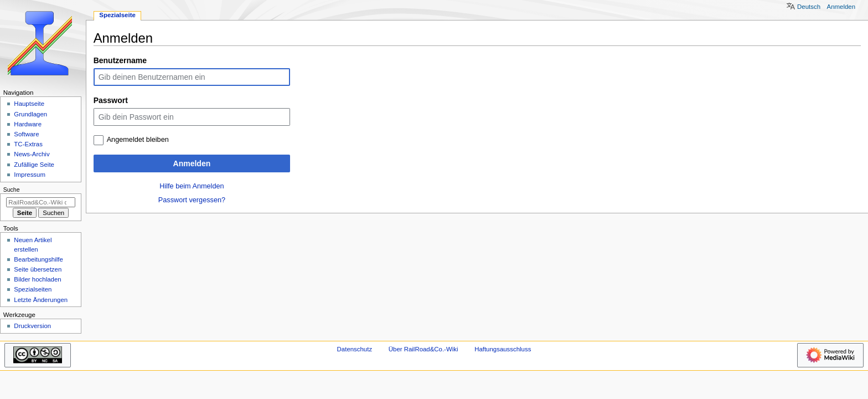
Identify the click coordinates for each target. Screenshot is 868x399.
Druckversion (32, 326)
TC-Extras (28, 144)
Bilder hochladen (37, 279)
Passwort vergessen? (192, 200)
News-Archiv (32, 154)
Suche (12, 190)
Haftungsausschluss (503, 349)
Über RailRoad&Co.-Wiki (423, 349)
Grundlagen (30, 114)
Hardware (28, 124)
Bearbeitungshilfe (38, 259)
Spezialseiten (33, 289)
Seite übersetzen (38, 269)
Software (26, 134)
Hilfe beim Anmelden (192, 186)
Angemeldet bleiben (138, 140)
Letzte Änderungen (41, 300)
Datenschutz (355, 349)
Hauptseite (29, 104)
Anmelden (192, 163)
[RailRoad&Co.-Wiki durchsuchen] (41, 202)
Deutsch (809, 7)
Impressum (30, 175)
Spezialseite (117, 15)
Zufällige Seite (34, 165)
